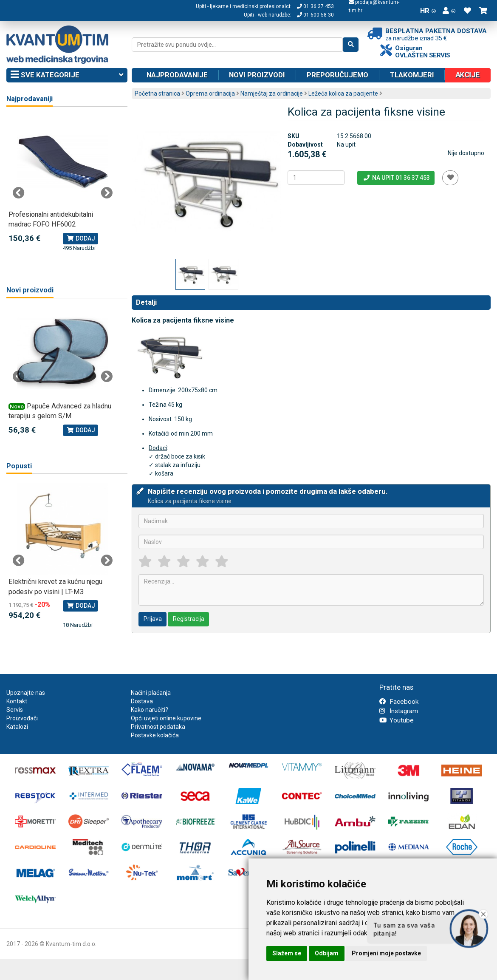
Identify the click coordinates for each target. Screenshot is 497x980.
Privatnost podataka (158, 727)
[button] (449, 11)
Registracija (189, 619)
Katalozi (17, 727)
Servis (15, 710)
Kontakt (17, 701)
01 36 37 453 (315, 6)
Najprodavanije (177, 75)
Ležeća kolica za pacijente (343, 93)
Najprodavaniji (30, 99)
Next (107, 193)
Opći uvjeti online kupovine (166, 718)
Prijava (153, 619)
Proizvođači (22, 718)
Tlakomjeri (412, 75)
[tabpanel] (63, 184)
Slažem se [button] (287, 953)
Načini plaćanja (151, 693)
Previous (19, 193)
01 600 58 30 (315, 15)
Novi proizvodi (257, 75)
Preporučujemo (337, 75)
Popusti (19, 466)
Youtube (397, 720)
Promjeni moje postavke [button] (386, 953)
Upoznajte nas (26, 693)
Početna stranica (157, 93)
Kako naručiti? (150, 710)
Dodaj (80, 238)
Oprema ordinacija (210, 93)
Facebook (399, 702)
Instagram (399, 711)
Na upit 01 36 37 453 (396, 178)
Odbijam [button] (327, 953)
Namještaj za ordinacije (272, 93)
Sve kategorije (67, 75)
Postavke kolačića (155, 735)
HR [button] (428, 11)
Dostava (142, 701)
